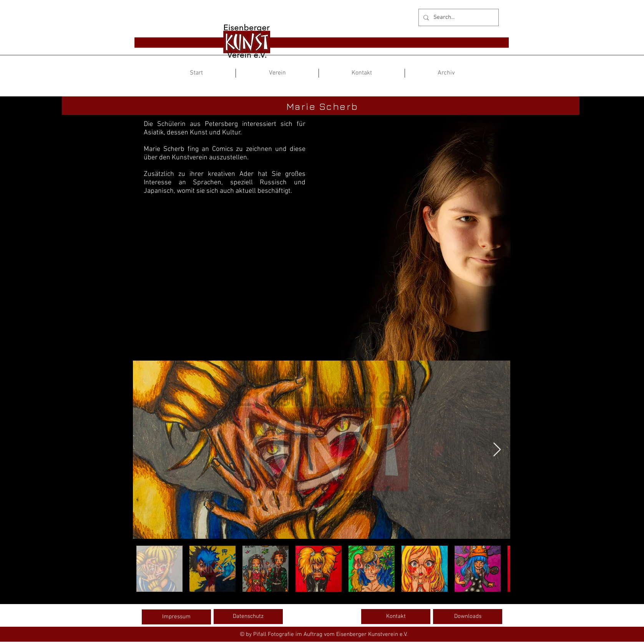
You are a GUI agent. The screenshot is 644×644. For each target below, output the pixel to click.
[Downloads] (468, 616)
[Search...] (458, 17)
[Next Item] (497, 450)
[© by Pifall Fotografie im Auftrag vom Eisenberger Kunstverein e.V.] (323, 634)
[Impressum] (176, 617)
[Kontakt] (396, 616)
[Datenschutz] (248, 616)
